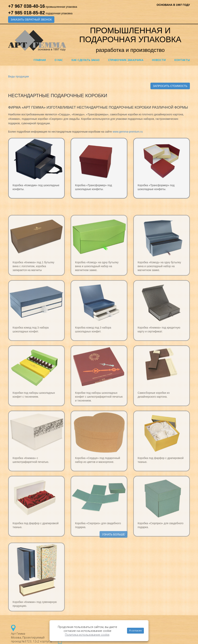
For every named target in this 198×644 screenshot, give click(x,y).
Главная (40, 60)
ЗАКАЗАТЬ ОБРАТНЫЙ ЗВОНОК (31, 20)
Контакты (182, 60)
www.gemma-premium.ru (128, 132)
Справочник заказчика (126, 60)
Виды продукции (18, 76)
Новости (159, 60)
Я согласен (135, 631)
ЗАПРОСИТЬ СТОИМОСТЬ (170, 86)
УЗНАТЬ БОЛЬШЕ (113, 539)
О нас (59, 60)
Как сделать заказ (85, 60)
